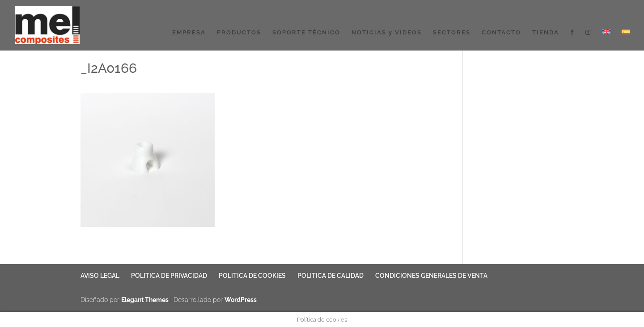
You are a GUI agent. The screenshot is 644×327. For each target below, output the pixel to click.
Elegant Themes (145, 300)
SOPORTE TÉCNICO (306, 33)
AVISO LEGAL (100, 276)
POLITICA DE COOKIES (252, 276)
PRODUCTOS (239, 33)
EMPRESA (189, 33)
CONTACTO (501, 33)
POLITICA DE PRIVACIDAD (169, 276)
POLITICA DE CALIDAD (330, 276)
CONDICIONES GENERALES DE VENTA (431, 276)
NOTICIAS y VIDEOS (387, 33)
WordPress (241, 300)
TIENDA (546, 33)
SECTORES (452, 33)
